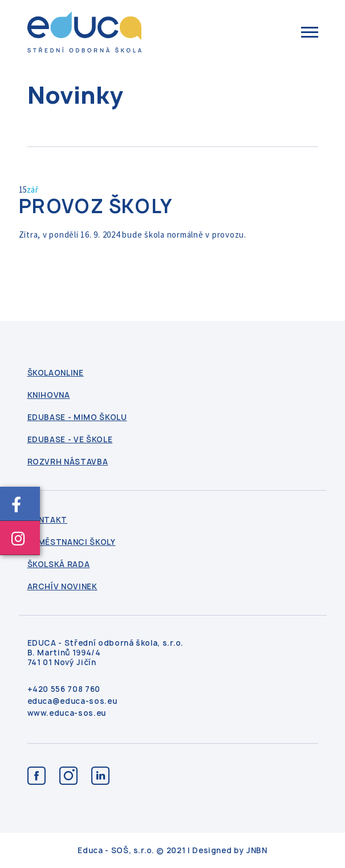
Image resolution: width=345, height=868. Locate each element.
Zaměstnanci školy (72, 542)
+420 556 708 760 (64, 689)
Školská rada (59, 565)
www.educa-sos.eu (67, 713)
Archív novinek (62, 587)
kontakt (48, 520)
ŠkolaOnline (56, 373)
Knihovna (49, 395)
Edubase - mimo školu (77, 417)
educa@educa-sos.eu (72, 701)
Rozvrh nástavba (68, 462)
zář (33, 190)
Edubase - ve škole (70, 440)
